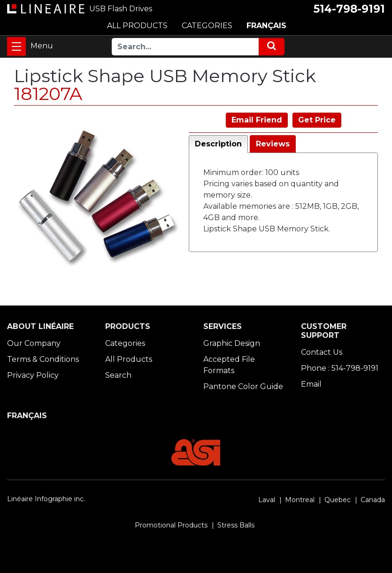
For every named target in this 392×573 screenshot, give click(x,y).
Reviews (273, 144)
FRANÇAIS (266, 26)
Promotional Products (171, 525)
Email (311, 384)
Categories (125, 343)
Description (218, 144)
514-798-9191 (349, 9)
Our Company (34, 343)
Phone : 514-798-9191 (340, 368)
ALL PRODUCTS (137, 26)
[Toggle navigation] (16, 46)
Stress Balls (236, 525)
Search (118, 375)
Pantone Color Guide (243, 386)
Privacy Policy (33, 375)
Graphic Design (232, 343)
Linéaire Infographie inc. (46, 499)
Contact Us (322, 352)
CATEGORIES (207, 26)
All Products (129, 359)
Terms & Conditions (43, 359)
